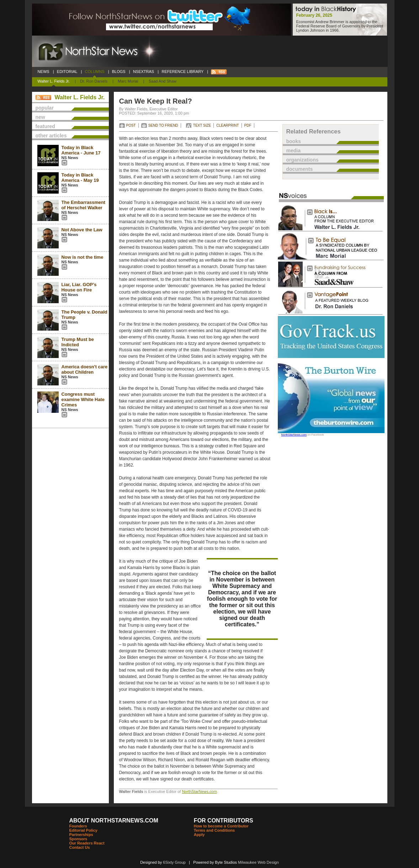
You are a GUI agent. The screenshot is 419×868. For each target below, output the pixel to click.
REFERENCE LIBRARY (182, 72)
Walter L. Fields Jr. (54, 81)
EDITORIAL (67, 72)
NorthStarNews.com (199, 791)
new (40, 117)
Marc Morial (128, 81)
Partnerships (81, 835)
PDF (248, 125)
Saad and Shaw (163, 81)
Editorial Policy (83, 830)
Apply (199, 835)
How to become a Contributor (221, 826)
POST (131, 125)
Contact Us (80, 847)
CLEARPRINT (227, 125)
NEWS (44, 72)
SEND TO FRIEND (163, 125)
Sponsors (78, 839)
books (294, 141)
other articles (51, 136)
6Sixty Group (174, 862)
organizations (303, 160)
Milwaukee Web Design (258, 862)
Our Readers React (87, 843)
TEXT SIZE (202, 125)
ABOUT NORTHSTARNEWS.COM (114, 820)
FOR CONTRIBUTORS (224, 820)
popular (45, 108)
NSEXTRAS (144, 72)
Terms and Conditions (214, 830)
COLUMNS (94, 72)
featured (45, 126)
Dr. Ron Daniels (94, 81)
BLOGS (119, 72)
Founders (78, 826)
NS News (70, 158)
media (293, 151)
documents (300, 169)
